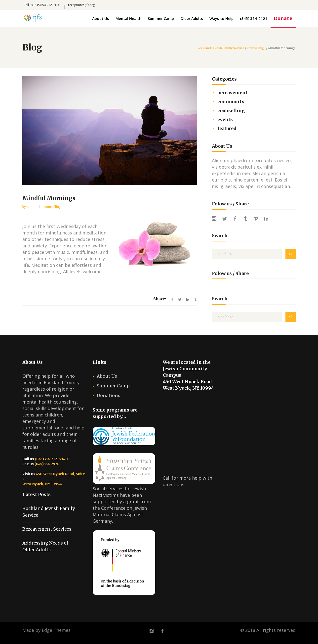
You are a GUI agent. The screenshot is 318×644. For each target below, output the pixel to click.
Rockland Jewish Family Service (221, 48)
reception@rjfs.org (81, 5)
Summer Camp (113, 386)
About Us (107, 376)
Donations (108, 395)
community (231, 102)
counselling (256, 48)
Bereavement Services (47, 529)
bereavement (232, 93)
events (225, 119)
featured (227, 128)
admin (32, 207)
